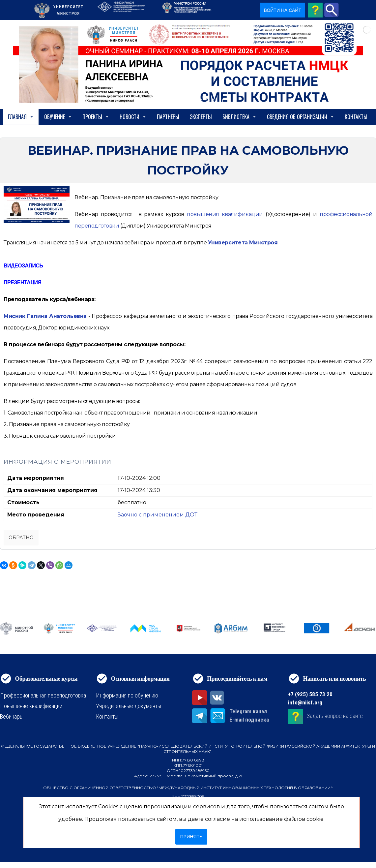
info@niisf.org (305, 702)
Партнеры (168, 117)
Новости (133, 117)
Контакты (356, 117)
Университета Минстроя (243, 243)
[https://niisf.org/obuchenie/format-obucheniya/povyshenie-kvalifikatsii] (225, 214)
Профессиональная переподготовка (43, 695)
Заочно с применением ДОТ (158, 515)
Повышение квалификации (31, 706)
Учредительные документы (129, 706)
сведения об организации (301, 117)
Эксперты (201, 117)
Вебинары (12, 716)
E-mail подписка (249, 720)
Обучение (58, 117)
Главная (21, 117)
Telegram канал (248, 711)
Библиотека (239, 117)
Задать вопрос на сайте (335, 716)
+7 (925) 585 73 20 (310, 694)
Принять (191, 837)
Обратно (21, 538)
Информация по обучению (127, 695)
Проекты (96, 117)
